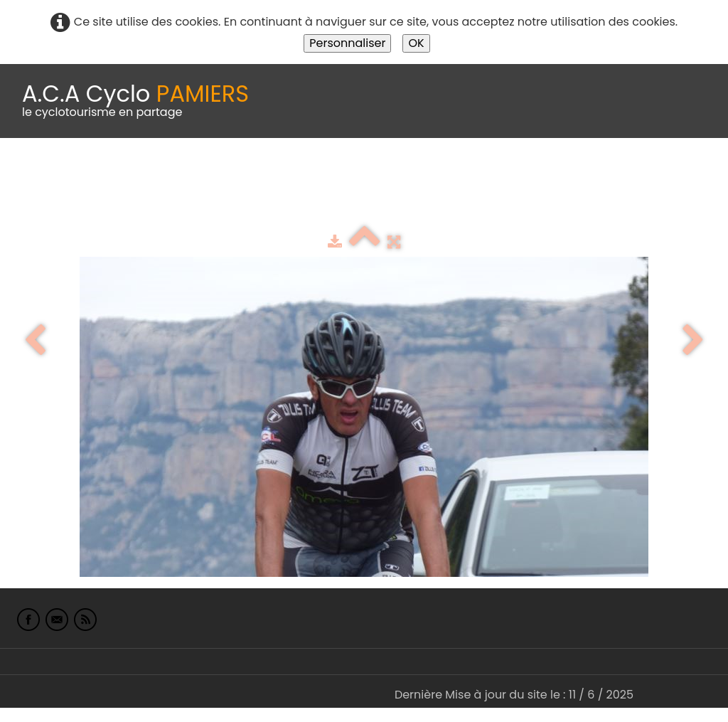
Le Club (94, 173)
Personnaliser (347, 43)
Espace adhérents (486, 173)
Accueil (31, 173)
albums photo (611, 173)
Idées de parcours (355, 173)
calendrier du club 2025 (210, 173)
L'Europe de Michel (63, 202)
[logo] (135, 101)
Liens (692, 173)
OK (416, 43)
